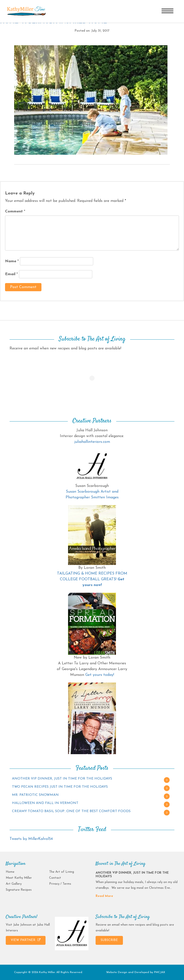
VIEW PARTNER (26, 940)
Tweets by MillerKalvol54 (31, 839)
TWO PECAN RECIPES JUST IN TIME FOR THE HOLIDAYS (60, 787)
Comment (15, 211)
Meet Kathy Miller (19, 878)
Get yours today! (100, 675)
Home (10, 872)
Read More (104, 896)
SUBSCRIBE (109, 940)
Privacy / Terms (60, 884)
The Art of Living (62, 872)
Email (11, 274)
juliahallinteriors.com (92, 442)
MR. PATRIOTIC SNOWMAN (35, 795)
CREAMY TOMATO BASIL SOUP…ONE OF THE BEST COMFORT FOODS (71, 811)
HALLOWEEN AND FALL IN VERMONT (45, 803)
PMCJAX (160, 972)
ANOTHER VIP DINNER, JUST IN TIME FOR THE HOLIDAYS (62, 779)
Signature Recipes (19, 890)
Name (12, 261)
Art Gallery (14, 884)
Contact (55, 878)
